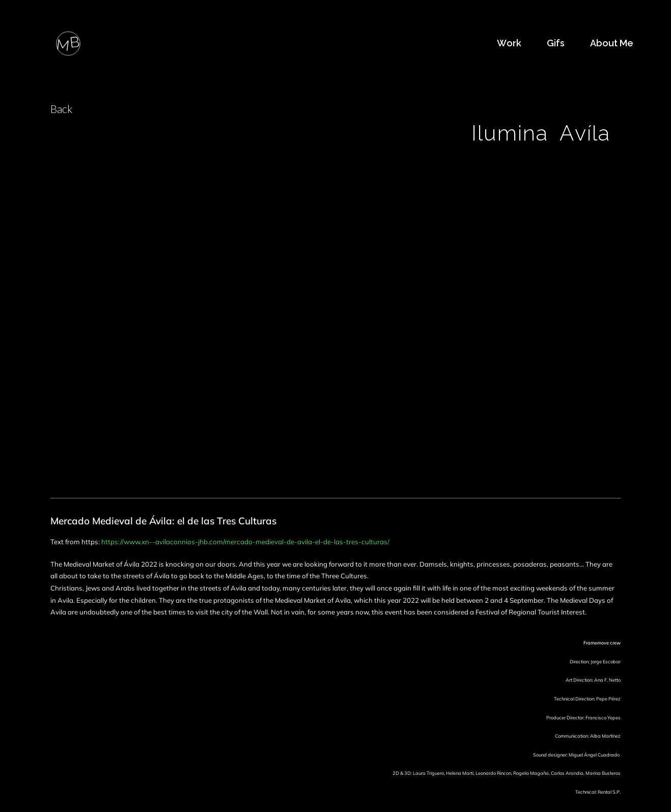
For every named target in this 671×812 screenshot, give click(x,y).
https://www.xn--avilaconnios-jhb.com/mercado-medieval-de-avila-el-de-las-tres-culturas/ (245, 542)
